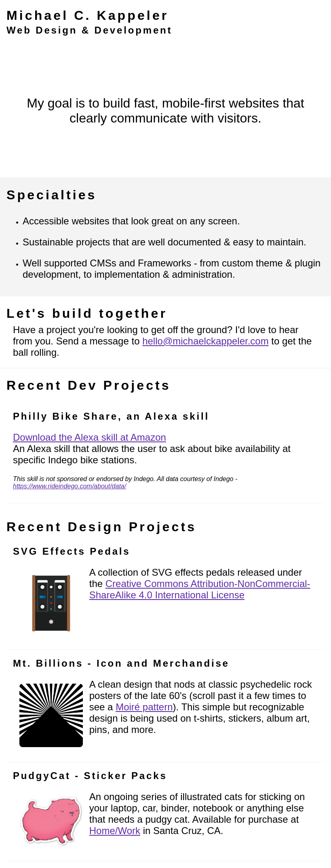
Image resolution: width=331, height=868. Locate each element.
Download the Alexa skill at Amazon (90, 437)
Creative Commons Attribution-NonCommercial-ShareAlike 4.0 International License (200, 589)
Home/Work (115, 831)
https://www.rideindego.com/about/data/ (70, 486)
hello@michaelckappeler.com (206, 341)
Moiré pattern (144, 707)
